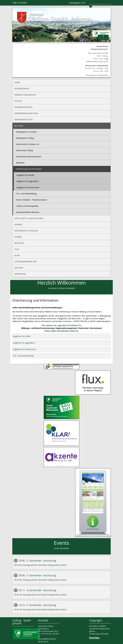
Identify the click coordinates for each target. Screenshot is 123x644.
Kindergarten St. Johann (26, 132)
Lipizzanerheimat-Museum (28, 212)
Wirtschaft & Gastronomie (29, 218)
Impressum (20, 274)
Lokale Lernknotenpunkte (27, 206)
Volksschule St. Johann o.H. (28, 144)
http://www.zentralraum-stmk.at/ (61, 331)
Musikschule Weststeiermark (28, 157)
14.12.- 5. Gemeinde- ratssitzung (37, 605)
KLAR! (17, 255)
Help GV (16, 3)
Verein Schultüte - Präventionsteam (31, 200)
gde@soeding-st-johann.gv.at (97, 61)
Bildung (19, 126)
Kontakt (23, 3)
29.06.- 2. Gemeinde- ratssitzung (37, 561)
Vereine (18, 224)
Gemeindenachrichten (26, 113)
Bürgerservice (22, 89)
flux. (17, 249)
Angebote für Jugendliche (28, 181)
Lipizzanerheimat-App (26, 262)
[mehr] (63, 565)
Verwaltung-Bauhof (25, 95)
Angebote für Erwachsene (28, 187)
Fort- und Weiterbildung (26, 194)
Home (17, 82)
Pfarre (18, 237)
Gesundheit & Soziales (26, 231)
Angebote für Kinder (25, 175)
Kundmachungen (23, 107)
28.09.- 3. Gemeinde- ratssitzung (37, 575)
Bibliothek (20, 163)
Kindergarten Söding (25, 138)
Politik (18, 101)
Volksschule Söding (24, 150)
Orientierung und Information (29, 169)
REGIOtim (19, 243)
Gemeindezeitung (24, 119)
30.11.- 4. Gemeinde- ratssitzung (37, 590)
